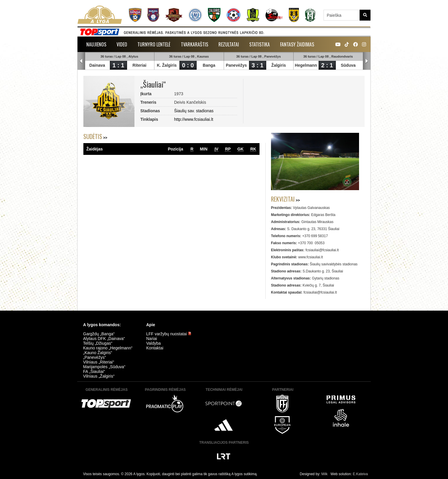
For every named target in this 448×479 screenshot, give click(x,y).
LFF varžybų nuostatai (169, 334)
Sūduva (348, 65)
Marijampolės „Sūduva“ (104, 367)
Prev (81, 61)
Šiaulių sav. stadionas (194, 111)
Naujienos (96, 44)
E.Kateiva (360, 474)
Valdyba (154, 343)
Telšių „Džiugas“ (98, 343)
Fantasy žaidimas (297, 44)
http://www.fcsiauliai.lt (194, 119)
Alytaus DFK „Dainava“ (104, 339)
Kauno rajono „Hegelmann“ (108, 348)
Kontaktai (155, 348)
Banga (209, 65)
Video (122, 44)
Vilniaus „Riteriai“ (99, 362)
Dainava (97, 65)
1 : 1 (118, 65)
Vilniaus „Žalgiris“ (99, 376)
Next (367, 61)
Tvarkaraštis (194, 44)
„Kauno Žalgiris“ (98, 353)
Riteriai (139, 65)
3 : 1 (257, 65)
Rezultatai (229, 44)
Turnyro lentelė (154, 44)
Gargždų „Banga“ (99, 334)
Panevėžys (236, 65)
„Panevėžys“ (95, 357)
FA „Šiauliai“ (94, 371)
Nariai (152, 339)
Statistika (260, 44)
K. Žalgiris (167, 65)
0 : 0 (188, 65)
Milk (324, 474)
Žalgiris (279, 65)
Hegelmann (306, 65)
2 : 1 (327, 65)
